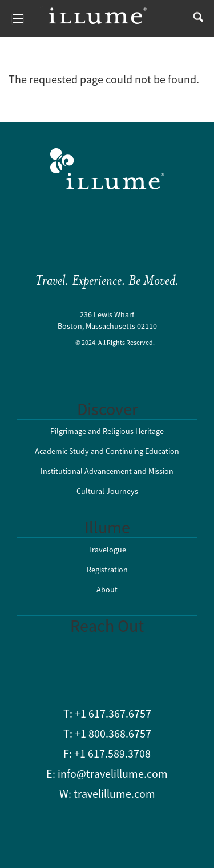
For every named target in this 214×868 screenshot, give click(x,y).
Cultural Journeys (107, 491)
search (195, 19)
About (107, 590)
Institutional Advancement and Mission (107, 471)
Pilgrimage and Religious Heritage (107, 431)
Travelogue (107, 550)
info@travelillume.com (113, 773)
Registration (107, 570)
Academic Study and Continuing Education (107, 451)
